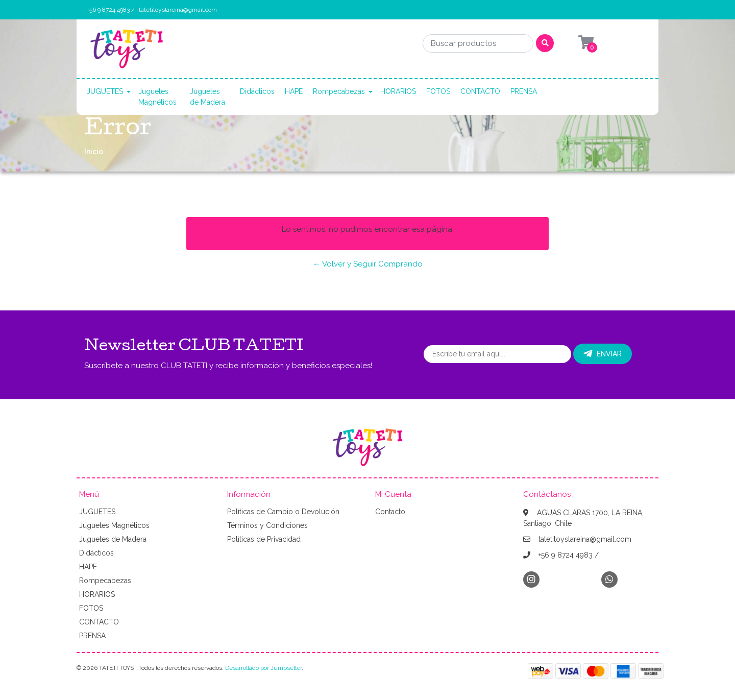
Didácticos (257, 91)
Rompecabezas (339, 91)
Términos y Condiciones (267, 525)
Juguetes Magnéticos (157, 97)
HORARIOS (398, 91)
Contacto (390, 512)
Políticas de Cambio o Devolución (283, 512)
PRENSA (524, 91)
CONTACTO (480, 91)
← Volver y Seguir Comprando (368, 264)
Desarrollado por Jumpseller (263, 668)
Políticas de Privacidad (264, 539)
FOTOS (438, 91)
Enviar (603, 354)
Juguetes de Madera (207, 97)
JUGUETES (105, 91)
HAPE (294, 91)
